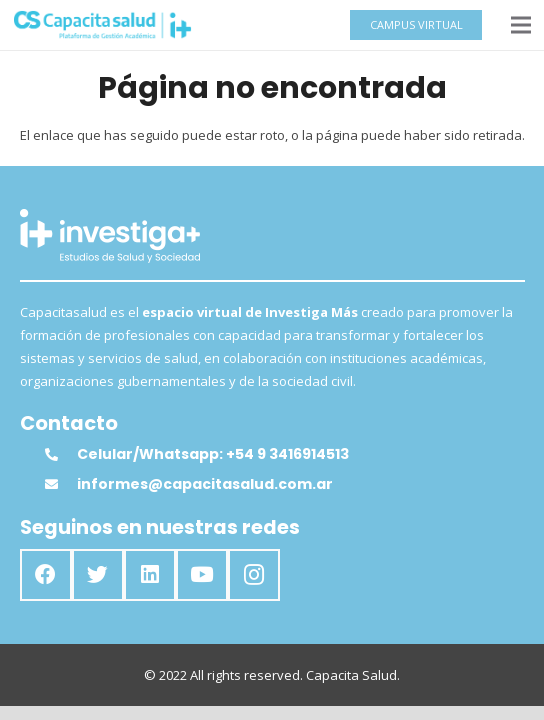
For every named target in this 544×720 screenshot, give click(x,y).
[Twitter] (98, 575)
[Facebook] (46, 575)
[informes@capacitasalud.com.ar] (61, 484)
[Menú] (521, 25)
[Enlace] (102, 25)
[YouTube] (202, 575)
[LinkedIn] (150, 575)
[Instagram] (254, 575)
